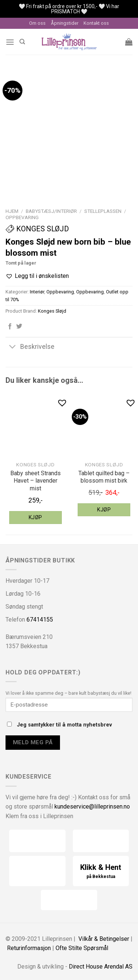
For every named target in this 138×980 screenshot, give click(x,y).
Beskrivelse (30, 347)
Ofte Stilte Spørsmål (82, 948)
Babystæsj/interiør (51, 211)
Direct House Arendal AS (101, 967)
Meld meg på (33, 742)
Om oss (37, 23)
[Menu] (10, 42)
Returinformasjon (29, 948)
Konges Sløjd (37, 229)
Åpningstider (65, 23)
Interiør (37, 292)
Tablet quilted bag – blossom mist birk (104, 477)
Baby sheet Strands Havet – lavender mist (36, 481)
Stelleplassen (103, 211)
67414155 (40, 620)
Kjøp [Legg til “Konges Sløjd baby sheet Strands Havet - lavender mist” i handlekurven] (36, 517)
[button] (37, 276)
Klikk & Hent (101, 872)
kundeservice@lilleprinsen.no (92, 807)
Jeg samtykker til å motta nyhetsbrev (59, 725)
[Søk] (22, 42)
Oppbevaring (22, 217)
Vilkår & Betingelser (104, 939)
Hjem (12, 211)
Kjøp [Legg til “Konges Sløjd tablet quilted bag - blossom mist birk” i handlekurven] (104, 510)
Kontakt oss (96, 23)
